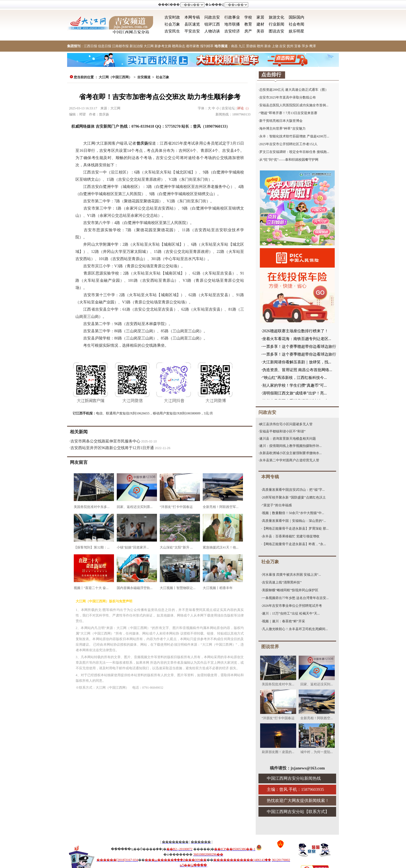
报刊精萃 (207, 46)
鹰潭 (313, 46)
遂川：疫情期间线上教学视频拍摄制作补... (290, 446)
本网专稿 (192, 17)
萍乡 (305, 46)
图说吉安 (276, 31)
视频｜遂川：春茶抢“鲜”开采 (284, 621)
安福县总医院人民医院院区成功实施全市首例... (294, 105)
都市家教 (193, 46)
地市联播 (232, 24)
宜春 (298, 46)
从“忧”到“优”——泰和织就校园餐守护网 (289, 160)
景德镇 (251, 46)
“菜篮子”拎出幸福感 (277, 505)
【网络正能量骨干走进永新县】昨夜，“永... (294, 544)
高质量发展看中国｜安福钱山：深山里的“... (294, 521)
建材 (260, 24)
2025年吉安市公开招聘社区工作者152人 (288, 144)
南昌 (234, 46)
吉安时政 (172, 17)
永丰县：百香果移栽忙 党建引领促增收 (291, 536)
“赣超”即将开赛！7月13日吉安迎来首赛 (288, 113)
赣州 (260, 46)
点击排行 (271, 75)
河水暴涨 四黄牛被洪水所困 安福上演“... (291, 575)
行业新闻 (276, 24)
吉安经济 (232, 31)
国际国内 (296, 17)
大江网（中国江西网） (115, 77)
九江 (242, 46)
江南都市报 (120, 46)
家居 (260, 17)
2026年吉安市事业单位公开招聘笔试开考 (292, 606)
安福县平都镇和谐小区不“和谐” (282, 431)
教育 (248, 24)
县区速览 (192, 24)
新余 (268, 46)
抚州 (290, 46)
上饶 (275, 46)
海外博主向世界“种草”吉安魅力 (282, 129)
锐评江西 (212, 24)
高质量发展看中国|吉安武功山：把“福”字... (293, 490)
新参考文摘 (163, 46)
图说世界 (270, 647)
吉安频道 (144, 77)
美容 (260, 31)
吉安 (283, 46)
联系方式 (317, 812)
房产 (248, 31)
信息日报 (105, 46)
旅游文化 (276, 17)
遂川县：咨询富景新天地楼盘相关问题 (288, 439)
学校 (248, 17)
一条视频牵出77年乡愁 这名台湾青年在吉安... (295, 598)
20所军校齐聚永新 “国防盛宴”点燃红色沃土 (294, 497)
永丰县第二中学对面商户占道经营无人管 (289, 460)
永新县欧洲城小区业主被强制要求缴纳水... (290, 453)
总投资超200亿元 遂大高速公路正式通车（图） (294, 90)
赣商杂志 (179, 46)
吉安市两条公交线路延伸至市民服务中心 (105, 441)
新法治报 (136, 46)
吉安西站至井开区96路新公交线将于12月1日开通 (112, 448)
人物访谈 (212, 31)
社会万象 (172, 24)
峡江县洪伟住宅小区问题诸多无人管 (286, 424)
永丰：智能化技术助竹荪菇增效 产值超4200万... (294, 136)
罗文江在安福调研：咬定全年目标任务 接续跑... (294, 152)
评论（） (244, 108)
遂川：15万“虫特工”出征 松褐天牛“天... (291, 613)
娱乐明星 (296, 31)
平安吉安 (192, 31)
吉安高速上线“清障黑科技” (282, 582)
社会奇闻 (296, 24)
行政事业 (232, 17)
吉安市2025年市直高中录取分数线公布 (288, 97)
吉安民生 (172, 31)
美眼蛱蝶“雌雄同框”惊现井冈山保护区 (290, 590)
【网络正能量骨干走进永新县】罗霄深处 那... (295, 529)
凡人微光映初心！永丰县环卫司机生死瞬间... (295, 629)
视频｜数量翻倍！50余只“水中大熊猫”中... (293, 513)
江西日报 (90, 46)
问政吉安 (212, 17)
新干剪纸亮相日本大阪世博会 (281, 121)
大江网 (149, 46)
